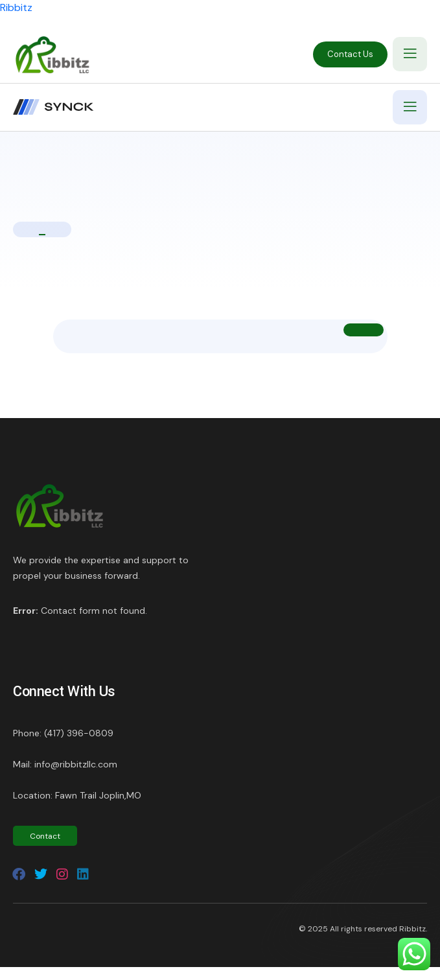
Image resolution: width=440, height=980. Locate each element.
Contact (45, 836)
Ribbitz (16, 7)
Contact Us (350, 54)
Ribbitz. (413, 929)
